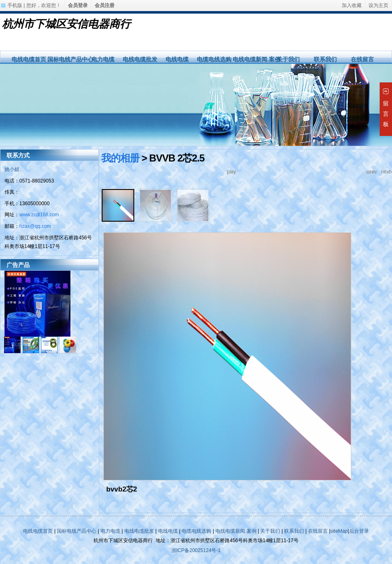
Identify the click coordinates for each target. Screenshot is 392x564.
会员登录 (78, 5)
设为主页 (378, 5)
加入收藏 (352, 5)
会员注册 (105, 5)
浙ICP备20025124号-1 (196, 550)
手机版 (15, 5)
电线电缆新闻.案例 (257, 59)
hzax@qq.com (35, 226)
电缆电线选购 (214, 59)
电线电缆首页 (29, 59)
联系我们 (325, 59)
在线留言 (362, 59)
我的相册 (120, 158)
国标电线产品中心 (70, 59)
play (231, 172)
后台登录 (359, 531)
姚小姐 (12, 169)
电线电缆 (177, 59)
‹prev (371, 172)
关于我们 (288, 59)
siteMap (339, 531)
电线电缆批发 (140, 59)
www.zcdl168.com (39, 215)
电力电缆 (103, 59)
